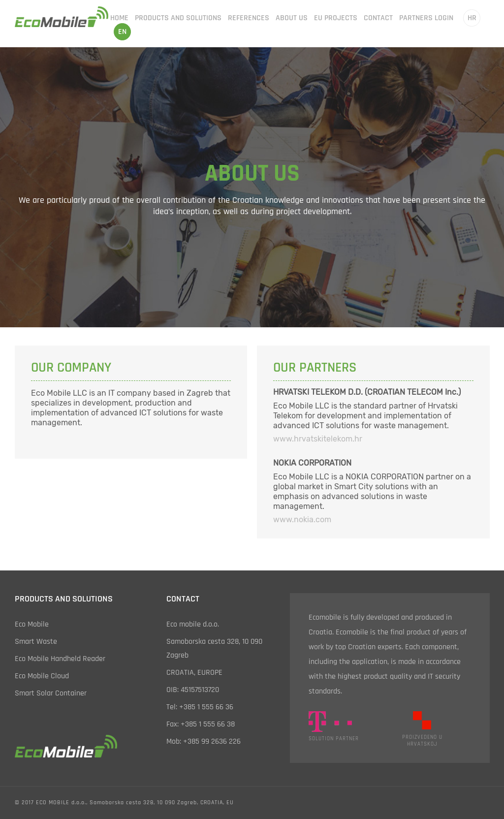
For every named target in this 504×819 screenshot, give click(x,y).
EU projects (336, 18)
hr (472, 18)
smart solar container (51, 693)
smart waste (36, 642)
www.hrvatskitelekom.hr (318, 439)
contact (378, 18)
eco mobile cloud (42, 676)
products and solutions (178, 18)
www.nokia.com (302, 520)
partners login (426, 18)
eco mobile (32, 624)
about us (292, 18)
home (119, 18)
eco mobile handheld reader (60, 659)
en (122, 32)
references (249, 18)
